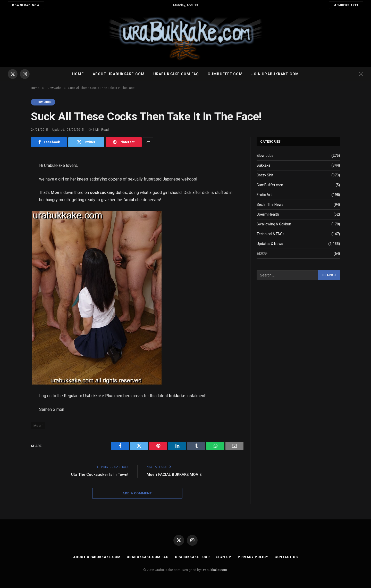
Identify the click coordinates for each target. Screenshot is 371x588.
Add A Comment (137, 493)
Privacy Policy (253, 557)
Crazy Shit (265, 175)
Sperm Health (268, 214)
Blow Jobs (43, 102)
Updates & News (270, 244)
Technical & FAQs (271, 234)
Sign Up (224, 557)
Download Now (26, 5)
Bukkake (264, 165)
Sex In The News (270, 205)
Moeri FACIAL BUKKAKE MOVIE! (175, 475)
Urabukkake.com (214, 570)
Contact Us (286, 557)
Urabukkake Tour (192, 557)
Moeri (38, 426)
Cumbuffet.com (225, 74)
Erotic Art (264, 195)
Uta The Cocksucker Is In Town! (100, 475)
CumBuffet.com (270, 185)
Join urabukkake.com (275, 74)
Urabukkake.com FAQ (176, 74)
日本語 (262, 254)
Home (78, 74)
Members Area (346, 5)
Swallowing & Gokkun (274, 224)
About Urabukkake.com (119, 74)
